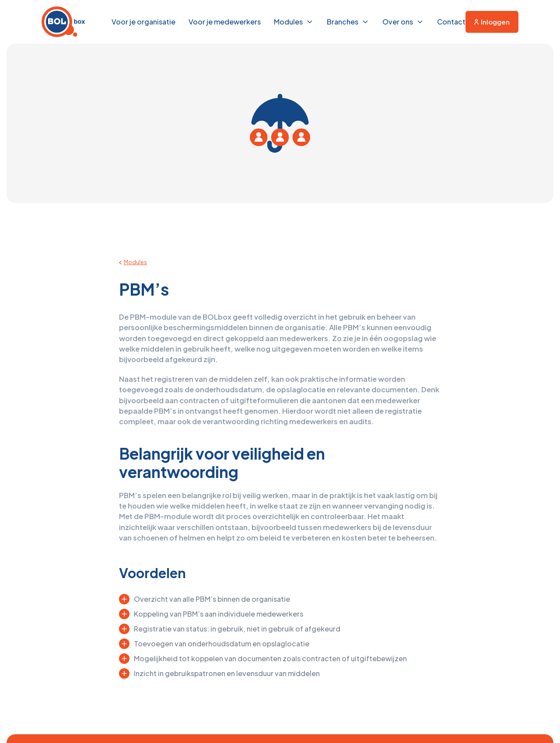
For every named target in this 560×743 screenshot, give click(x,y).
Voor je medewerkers (225, 22)
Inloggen (492, 22)
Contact (451, 22)
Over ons (398, 22)
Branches (343, 22)
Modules (288, 22)
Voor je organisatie (143, 22)
